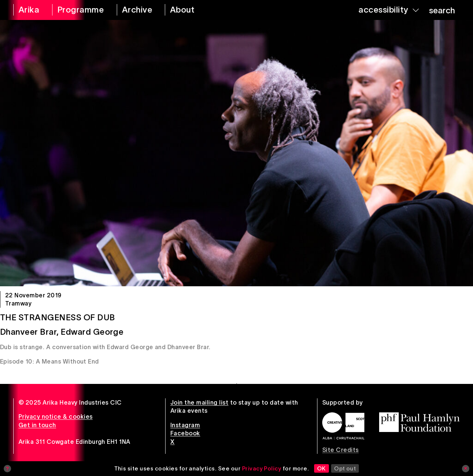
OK (321, 468)
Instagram (185, 425)
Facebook (185, 433)
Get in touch (37, 425)
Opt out (345, 468)
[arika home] (28, 10)
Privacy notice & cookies (56, 416)
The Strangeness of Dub (58, 317)
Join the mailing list (199, 402)
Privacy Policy (262, 468)
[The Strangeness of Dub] (236, 153)
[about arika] (190, 10)
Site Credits (341, 450)
